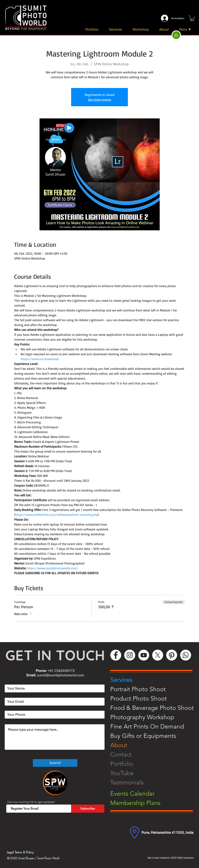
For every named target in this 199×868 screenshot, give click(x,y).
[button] (192, 18)
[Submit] (55, 763)
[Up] (176, 35)
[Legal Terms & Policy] (37, 852)
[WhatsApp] (186, 655)
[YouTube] (144, 655)
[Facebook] (116, 655)
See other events (100, 100)
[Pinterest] (172, 655)
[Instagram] (130, 655)
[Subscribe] (88, 809)
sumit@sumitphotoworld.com (61, 675)
